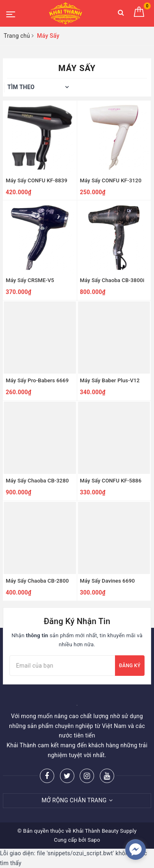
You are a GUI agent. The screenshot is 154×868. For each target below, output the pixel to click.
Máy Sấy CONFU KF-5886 (111, 481)
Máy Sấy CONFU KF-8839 (37, 180)
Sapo (94, 840)
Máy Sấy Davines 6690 (108, 581)
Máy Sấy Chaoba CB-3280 (37, 481)
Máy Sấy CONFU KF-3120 (111, 180)
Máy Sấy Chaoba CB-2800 (37, 581)
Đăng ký (130, 666)
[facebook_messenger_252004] (136, 850)
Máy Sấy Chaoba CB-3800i (112, 280)
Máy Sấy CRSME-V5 (30, 280)
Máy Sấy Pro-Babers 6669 (37, 380)
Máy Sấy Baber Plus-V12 (110, 380)
